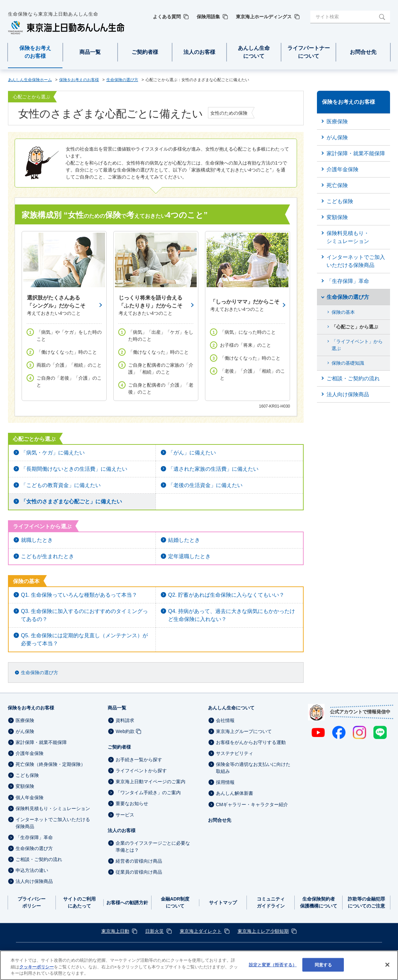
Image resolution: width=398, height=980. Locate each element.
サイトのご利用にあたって (79, 902)
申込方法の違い (32, 870)
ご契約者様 (119, 747)
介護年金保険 (30, 753)
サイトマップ (223, 903)
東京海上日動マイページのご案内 (150, 782)
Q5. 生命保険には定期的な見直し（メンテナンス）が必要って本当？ (84, 639)
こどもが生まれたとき (48, 556)
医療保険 (25, 720)
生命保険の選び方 (40, 673)
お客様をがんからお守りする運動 (251, 742)
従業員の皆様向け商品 (139, 872)
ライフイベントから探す (141, 771)
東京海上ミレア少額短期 (263, 931)
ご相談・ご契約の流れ (39, 859)
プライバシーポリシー (32, 902)
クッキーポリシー (37, 967)
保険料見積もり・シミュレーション (53, 808)
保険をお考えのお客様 (31, 708)
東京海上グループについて (244, 731)
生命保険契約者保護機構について (319, 902)
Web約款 (125, 731)
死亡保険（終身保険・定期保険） (50, 764)
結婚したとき (184, 540)
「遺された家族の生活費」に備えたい (213, 469)
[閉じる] (387, 965)
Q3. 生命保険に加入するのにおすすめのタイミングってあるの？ (84, 615)
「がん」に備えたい (192, 453)
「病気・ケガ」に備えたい (53, 453)
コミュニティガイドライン (271, 902)
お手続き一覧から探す (139, 760)
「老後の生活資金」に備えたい (205, 485)
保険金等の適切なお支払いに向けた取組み (253, 768)
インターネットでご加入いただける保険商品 (53, 823)
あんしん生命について (231, 708)
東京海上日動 (115, 931)
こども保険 (27, 775)
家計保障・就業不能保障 (41, 742)
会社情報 (225, 720)
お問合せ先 (220, 820)
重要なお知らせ (132, 804)
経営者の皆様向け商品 (139, 861)
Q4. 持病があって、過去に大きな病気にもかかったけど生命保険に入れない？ (232, 615)
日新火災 (154, 931)
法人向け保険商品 (34, 881)
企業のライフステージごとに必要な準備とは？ (153, 847)
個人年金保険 (30, 797)
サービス (125, 815)
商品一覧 (117, 708)
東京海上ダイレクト (201, 931)
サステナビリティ (235, 753)
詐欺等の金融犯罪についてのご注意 (366, 902)
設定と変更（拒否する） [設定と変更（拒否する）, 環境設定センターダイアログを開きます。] (273, 965)
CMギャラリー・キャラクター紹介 (252, 804)
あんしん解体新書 (235, 794)
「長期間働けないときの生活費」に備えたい (74, 469)
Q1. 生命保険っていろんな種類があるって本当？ (79, 595)
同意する (323, 965)
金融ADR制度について (175, 902)
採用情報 (225, 782)
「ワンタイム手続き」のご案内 (148, 793)
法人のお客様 (122, 830)
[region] (199, 965)
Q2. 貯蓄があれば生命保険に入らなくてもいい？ (226, 595)
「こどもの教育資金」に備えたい (61, 485)
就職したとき (37, 540)
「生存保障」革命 (34, 837)
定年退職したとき (189, 556)
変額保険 (25, 787)
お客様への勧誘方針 (127, 903)
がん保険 (25, 731)
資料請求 (125, 720)
